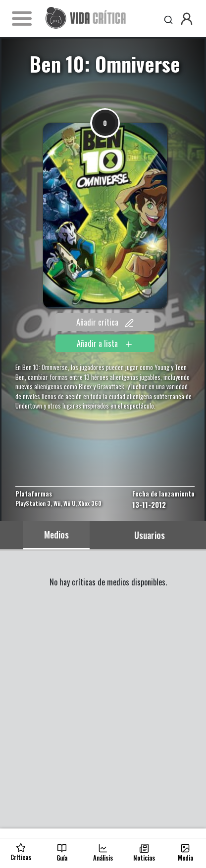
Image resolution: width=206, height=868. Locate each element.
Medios (56, 535)
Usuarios (150, 535)
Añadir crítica (105, 322)
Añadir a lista (105, 343)
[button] (187, 19)
